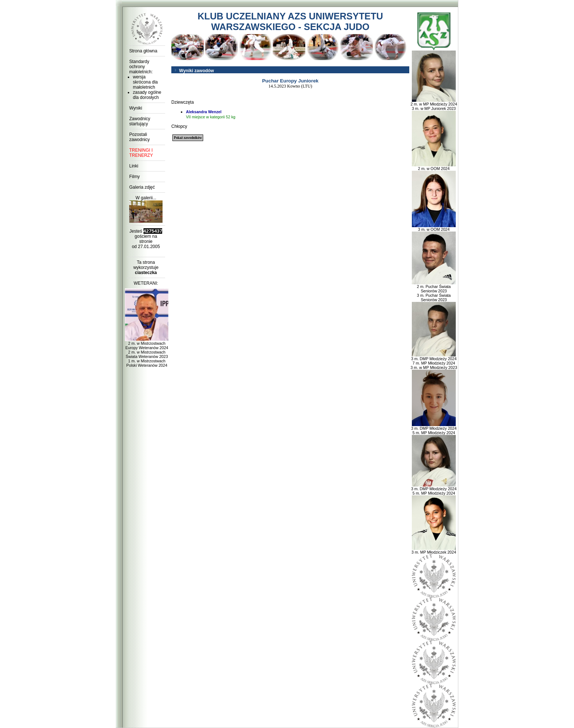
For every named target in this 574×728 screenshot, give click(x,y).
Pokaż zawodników (188, 138)
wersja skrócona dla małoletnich (145, 82)
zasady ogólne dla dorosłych (147, 95)
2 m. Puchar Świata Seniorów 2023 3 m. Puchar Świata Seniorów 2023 (434, 291)
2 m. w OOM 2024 (434, 167)
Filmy (135, 177)
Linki (134, 166)
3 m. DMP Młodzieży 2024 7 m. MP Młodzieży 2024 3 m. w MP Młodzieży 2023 (434, 361)
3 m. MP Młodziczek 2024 (434, 550)
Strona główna (143, 51)
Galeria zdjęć (142, 187)
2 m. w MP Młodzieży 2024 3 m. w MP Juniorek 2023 (434, 104)
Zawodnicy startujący (140, 121)
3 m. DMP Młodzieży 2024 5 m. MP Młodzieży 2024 (434, 429)
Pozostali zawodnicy (139, 137)
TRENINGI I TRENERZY (141, 153)
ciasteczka (146, 273)
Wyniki (136, 108)
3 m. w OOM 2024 (434, 228)
